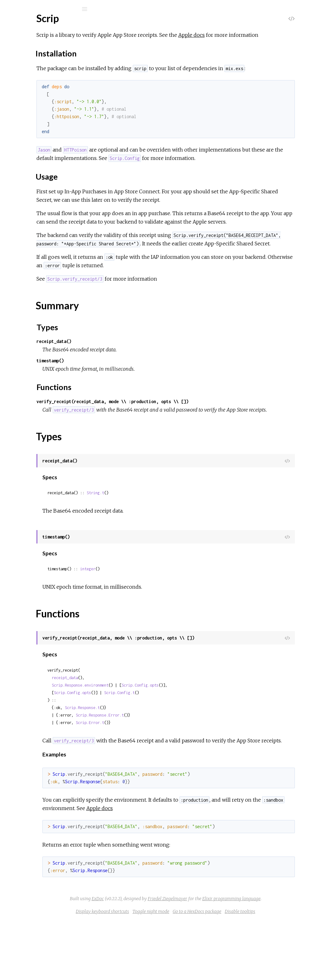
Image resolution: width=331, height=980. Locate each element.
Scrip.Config (32, 148)
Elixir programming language (278, 958)
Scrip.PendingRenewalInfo (47, 165)
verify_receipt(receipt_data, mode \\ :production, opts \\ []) (188, 444)
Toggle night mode (198, 970)
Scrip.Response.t (158, 758)
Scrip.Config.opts (216, 736)
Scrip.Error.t (166, 773)
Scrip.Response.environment (156, 736)
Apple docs (267, 35)
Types (34, 122)
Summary (34, 116)
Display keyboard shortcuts (149, 970)
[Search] (47, 9)
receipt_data (141, 728)
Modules (26, 57)
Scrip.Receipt (34, 174)
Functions (38, 129)
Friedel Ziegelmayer (214, 958)
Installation (40, 100)
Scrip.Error (31, 214)
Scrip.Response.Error (42, 190)
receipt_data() (130, 383)
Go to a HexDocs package (244, 970)
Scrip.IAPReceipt (38, 157)
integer (163, 619)
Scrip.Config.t (195, 743)
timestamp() (126, 403)
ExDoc (144, 958)
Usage (35, 106)
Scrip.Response (36, 182)
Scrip (25, 25)
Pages (22, 48)
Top (27, 85)
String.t (171, 543)
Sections (33, 92)
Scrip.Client (32, 140)
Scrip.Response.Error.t (175, 766)
